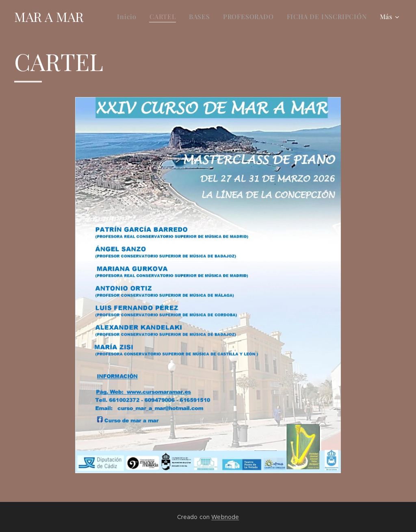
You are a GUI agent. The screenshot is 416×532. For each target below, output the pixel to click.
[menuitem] (129, 17)
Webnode (225, 517)
